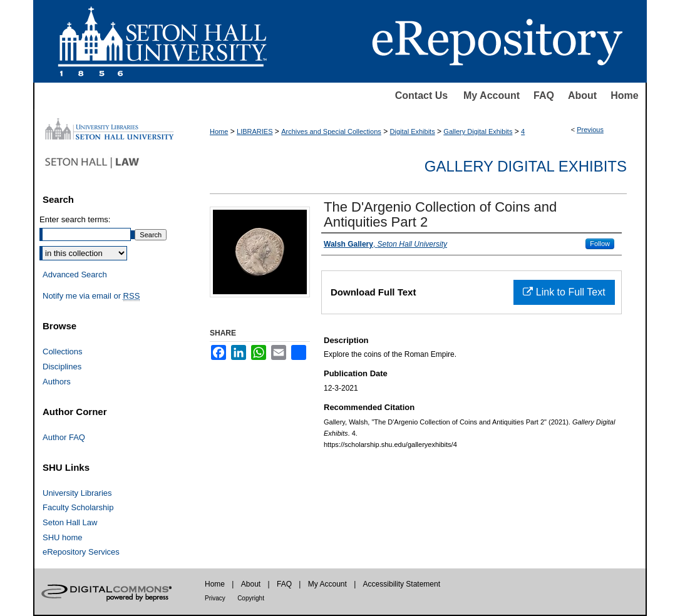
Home (624, 95)
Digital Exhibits (413, 131)
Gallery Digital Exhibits (478, 131)
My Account (492, 95)
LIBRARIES (255, 131)
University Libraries (77, 493)
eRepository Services (81, 552)
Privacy (215, 598)
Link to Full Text (564, 292)
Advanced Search (75, 275)
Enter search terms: (75, 219)
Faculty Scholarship (78, 507)
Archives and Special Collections (331, 131)
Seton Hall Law (70, 522)
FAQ (544, 95)
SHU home (63, 537)
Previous (590, 130)
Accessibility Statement (402, 584)
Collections (63, 352)
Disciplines (62, 367)
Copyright (251, 598)
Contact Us (421, 95)
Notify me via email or (91, 296)
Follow (600, 244)
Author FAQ (64, 437)
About (582, 95)
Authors (57, 382)
